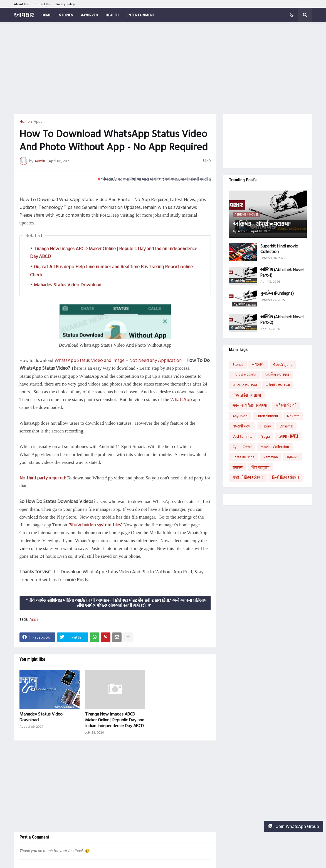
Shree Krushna (244, 457)
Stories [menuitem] (66, 15)
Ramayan (271, 457)
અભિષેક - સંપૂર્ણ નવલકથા (261, 224)
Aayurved (240, 416)
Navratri (293, 416)
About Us (21, 4)
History (266, 426)
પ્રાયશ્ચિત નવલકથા (277, 375)
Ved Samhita (243, 436)
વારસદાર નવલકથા (245, 385)
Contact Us (42, 4)
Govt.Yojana (283, 364)
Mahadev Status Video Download (68, 285)
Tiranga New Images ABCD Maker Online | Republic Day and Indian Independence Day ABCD (115, 720)
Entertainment (267, 416)
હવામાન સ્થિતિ (288, 436)
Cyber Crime (242, 447)
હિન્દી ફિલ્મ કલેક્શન (286, 477)
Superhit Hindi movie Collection (279, 249)
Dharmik (286, 426)
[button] (292, 15)
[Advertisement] (163, 68)
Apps (38, 121)
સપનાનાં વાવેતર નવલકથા (250, 406)
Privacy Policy (65, 4)
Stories (238, 364)
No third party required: (43, 478)
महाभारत (293, 457)
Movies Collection (275, 447)
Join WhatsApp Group (294, 826)
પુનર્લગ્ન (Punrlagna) (277, 293)
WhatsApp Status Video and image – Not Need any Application (118, 360)
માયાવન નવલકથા (244, 375)
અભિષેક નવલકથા (278, 385)
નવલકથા (258, 364)
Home (25, 121)
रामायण (238, 467)
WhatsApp (181, 399)
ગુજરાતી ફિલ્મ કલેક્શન (248, 477)
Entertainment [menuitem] (141, 15)
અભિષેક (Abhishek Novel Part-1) (282, 272)
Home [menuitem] (46, 15)
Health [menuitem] (112, 15)
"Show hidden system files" (95, 525)
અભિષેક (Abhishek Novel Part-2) (282, 320)
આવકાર (24, 15)
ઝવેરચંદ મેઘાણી (286, 406)
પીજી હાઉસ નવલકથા (247, 395)
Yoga (266, 436)
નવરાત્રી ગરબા (242, 426)
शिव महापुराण (260, 467)
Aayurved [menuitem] (89, 15)
